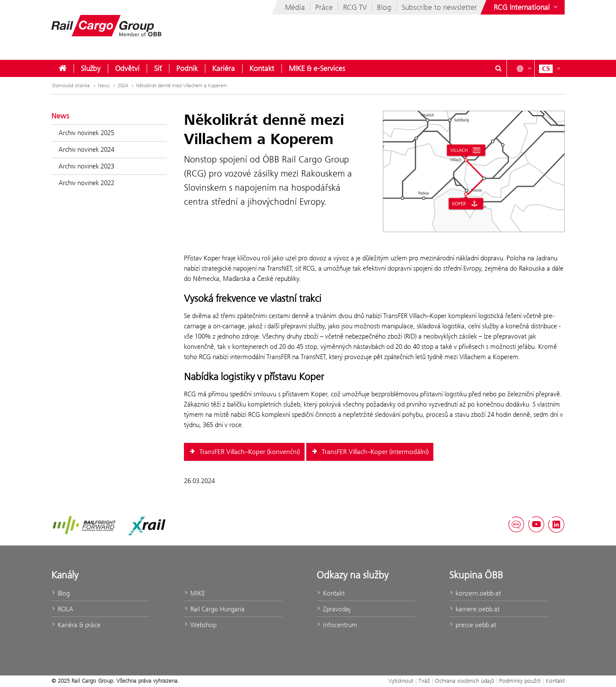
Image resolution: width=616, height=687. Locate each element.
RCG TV (355, 7)
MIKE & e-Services (317, 68)
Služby (91, 68)
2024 (126, 86)
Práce (324, 7)
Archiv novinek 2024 (86, 149)
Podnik (187, 68)
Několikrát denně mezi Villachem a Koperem (182, 86)
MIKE (194, 593)
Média (295, 7)
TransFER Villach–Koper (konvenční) (244, 452)
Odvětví (127, 68)
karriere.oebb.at (474, 609)
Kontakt (262, 68)
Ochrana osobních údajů (465, 681)
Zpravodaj (333, 609)
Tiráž (424, 681)
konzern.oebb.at (475, 593)
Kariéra (224, 68)
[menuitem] (62, 68)
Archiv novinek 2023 (86, 166)
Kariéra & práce (76, 625)
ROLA (62, 609)
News (107, 86)
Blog (384, 7)
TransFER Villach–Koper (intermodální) (370, 452)
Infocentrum (337, 625)
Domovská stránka (75, 86)
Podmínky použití (520, 681)
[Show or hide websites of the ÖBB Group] (527, 7)
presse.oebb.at (473, 625)
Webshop (200, 625)
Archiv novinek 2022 (86, 183)
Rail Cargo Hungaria (214, 609)
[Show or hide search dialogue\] (498, 68)
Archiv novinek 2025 (86, 133)
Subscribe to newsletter (439, 7)
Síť (158, 68)
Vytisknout (401, 681)
